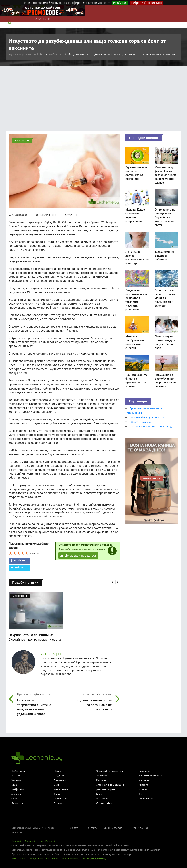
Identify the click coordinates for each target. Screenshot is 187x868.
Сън (141, 794)
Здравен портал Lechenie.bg (26, 55)
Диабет (143, 789)
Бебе (14, 785)
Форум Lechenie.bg (107, 803)
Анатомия (102, 798)
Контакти (92, 828)
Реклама (73, 828)
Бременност (61, 780)
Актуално (59, 803)
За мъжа (16, 776)
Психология (61, 798)
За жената (145, 771)
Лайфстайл (17, 789)
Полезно (59, 771)
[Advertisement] (93, 94)
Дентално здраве (106, 789)
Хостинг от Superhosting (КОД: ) (79, 858)
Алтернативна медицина (110, 785)
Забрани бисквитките (146, 3)
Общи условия (113, 828)
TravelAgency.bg (48, 841)
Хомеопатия (61, 789)
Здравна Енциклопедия (109, 771)
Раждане (101, 780)
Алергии (16, 794)
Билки (100, 794)
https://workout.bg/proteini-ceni (147, 417)
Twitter (17, 567)
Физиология (146, 798)
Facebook (18, 560)
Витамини (17, 803)
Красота (143, 785)
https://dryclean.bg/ (141, 422)
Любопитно (56, 55)
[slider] (19, 553)
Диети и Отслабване (150, 776)
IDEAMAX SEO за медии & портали (31, 858)
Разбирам (120, 3)
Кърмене (144, 780)
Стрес (15, 798)
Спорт (57, 794)
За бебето (102, 776)
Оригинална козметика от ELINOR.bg (151, 426)
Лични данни (139, 828)
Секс (56, 785)
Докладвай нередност (78, 556)
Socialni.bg (31, 841)
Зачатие (16, 780)
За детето (59, 776)
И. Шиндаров (19, 215)
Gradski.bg (17, 841)
